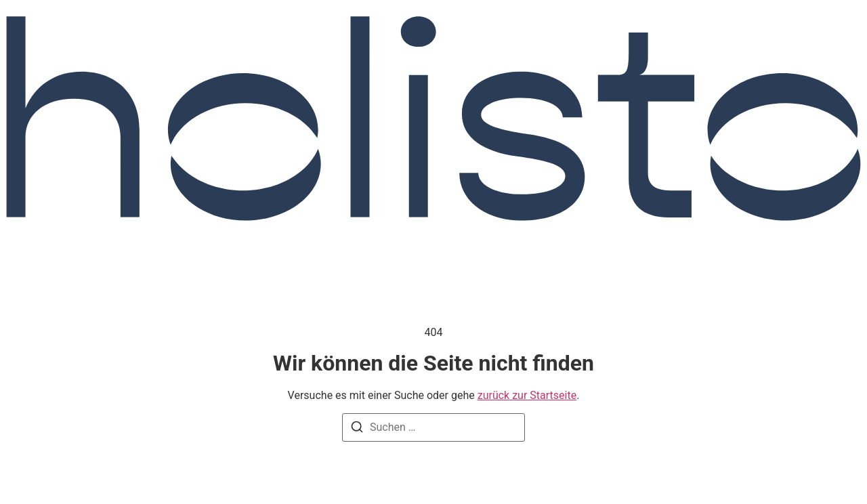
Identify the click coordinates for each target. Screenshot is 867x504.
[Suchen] (357, 429)
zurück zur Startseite (527, 395)
